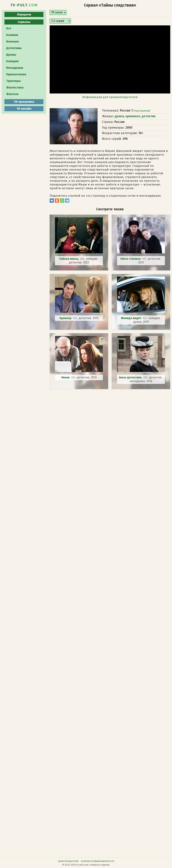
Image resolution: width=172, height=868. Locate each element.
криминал (133, 116)
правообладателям (68, 861)
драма (119, 116)
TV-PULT (24, 5)
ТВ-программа (24, 102)
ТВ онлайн (24, 109)
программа (142, 111)
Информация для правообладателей (110, 97)
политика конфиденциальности (98, 861)
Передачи (24, 14)
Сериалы (24, 22)
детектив (149, 116)
